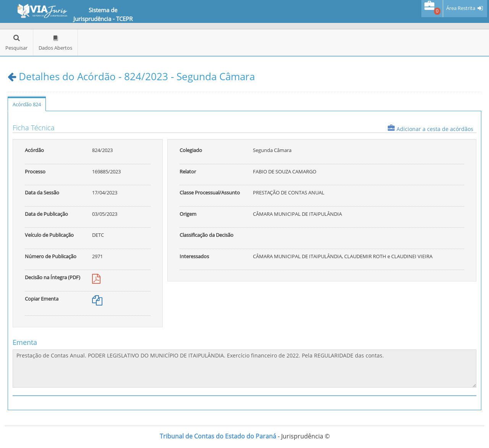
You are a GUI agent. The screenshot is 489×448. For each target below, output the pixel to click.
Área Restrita (461, 8)
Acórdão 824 (27, 104)
